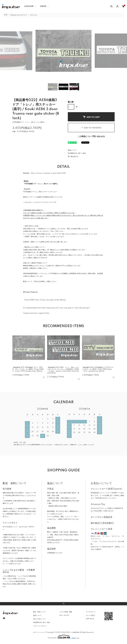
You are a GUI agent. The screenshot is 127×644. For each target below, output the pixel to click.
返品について (72, 150)
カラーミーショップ (39, 632)
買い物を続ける (73, 157)
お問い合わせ (90, 619)
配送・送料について (39, 612)
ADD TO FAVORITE (91, 128)
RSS (61, 615)
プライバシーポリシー (40, 626)
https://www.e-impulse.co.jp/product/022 (48, 173)
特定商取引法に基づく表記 (77, 153)
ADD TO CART (91, 117)
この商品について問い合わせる (91, 137)
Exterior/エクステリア (19, 15)
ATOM (66, 615)
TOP (6, 15)
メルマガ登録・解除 (66, 612)
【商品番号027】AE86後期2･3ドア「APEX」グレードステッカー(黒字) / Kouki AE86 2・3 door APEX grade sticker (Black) (28, 369)
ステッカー (34, 15)
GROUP (43, 6)
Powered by (63, 637)
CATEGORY (29, 6)
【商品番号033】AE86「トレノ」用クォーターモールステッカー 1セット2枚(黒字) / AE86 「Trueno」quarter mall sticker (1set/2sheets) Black (63, 370)
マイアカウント (91, 612)
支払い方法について (39, 619)
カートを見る (90, 615)
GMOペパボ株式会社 (73, 632)
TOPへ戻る (63, 604)
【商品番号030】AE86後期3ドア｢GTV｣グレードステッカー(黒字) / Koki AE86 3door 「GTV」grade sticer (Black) (98, 369)
